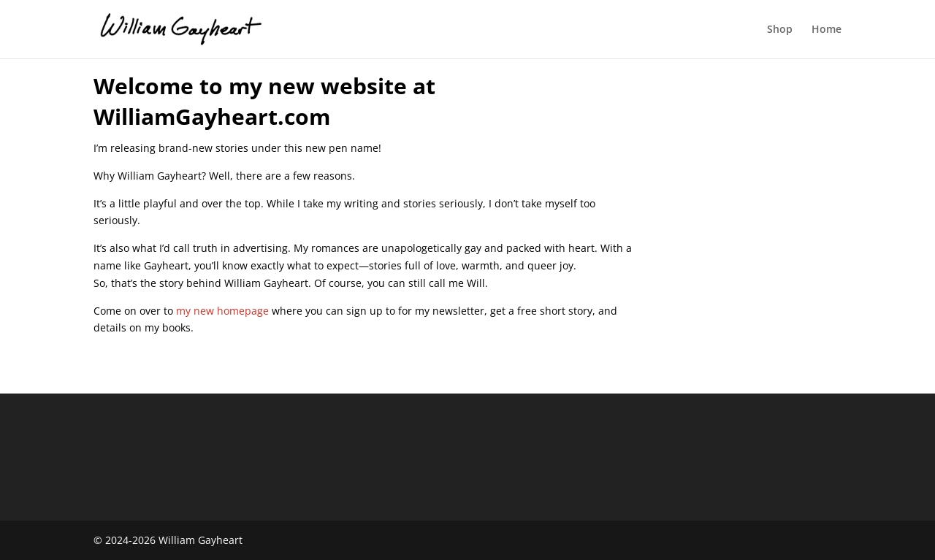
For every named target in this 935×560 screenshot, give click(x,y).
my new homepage (222, 311)
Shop (780, 30)
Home (827, 30)
